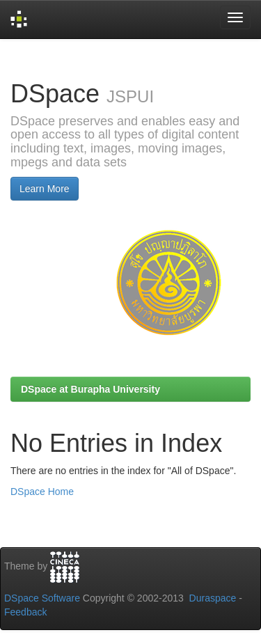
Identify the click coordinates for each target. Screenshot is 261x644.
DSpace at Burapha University (90, 389)
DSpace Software (42, 598)
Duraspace (213, 598)
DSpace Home (42, 492)
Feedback (25, 612)
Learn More (45, 189)
